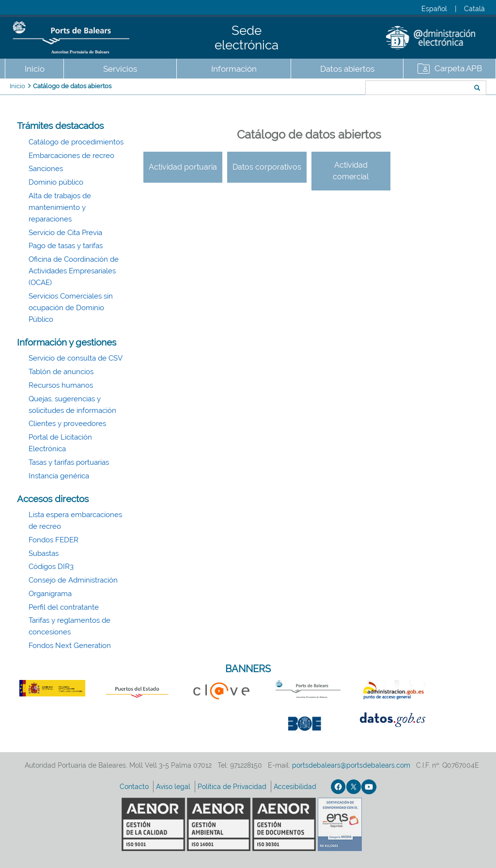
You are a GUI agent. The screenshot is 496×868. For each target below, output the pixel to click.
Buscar (333, 89)
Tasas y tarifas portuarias (69, 462)
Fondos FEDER (54, 540)
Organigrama (50, 594)
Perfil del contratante (64, 607)
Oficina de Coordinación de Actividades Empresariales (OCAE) (74, 271)
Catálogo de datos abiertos (72, 86)
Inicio (35, 69)
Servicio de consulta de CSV (76, 358)
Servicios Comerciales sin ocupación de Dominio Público (71, 308)
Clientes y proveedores (67, 424)
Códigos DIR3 (51, 567)
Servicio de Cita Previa (65, 233)
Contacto (135, 787)
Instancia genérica (59, 476)
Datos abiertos (347, 69)
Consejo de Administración (73, 580)
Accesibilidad (296, 787)
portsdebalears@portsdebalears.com (351, 765)
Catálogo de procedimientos (76, 142)
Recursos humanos (61, 385)
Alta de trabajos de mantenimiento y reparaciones (60, 207)
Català (474, 9)
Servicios (120, 69)
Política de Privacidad (233, 787)
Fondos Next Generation (70, 646)
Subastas (44, 553)
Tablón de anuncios (61, 372)
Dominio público (56, 182)
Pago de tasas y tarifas (66, 246)
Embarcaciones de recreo (71, 156)
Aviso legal (174, 787)
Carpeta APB (458, 68)
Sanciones (46, 169)
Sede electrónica (247, 38)
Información (234, 69)
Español (434, 9)
